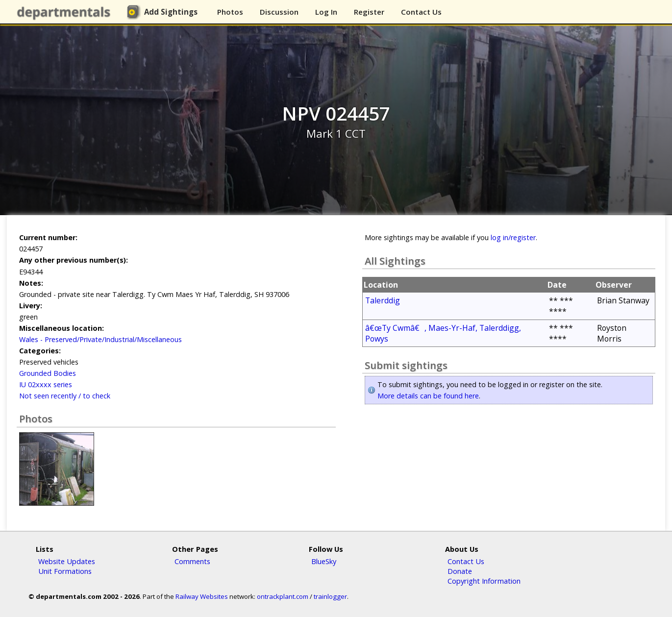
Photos (230, 12)
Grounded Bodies (48, 373)
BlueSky (324, 561)
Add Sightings (171, 12)
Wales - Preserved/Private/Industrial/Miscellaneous (100, 339)
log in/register (513, 237)
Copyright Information (484, 581)
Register (369, 12)
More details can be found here (428, 396)
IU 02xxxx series (46, 384)
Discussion (279, 12)
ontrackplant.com (283, 596)
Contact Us (421, 12)
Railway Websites (202, 596)
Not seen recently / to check (65, 396)
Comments (192, 561)
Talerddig (383, 300)
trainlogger (330, 596)
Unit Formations (65, 571)
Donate (460, 571)
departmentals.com (66, 12)
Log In (326, 12)
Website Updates (67, 561)
